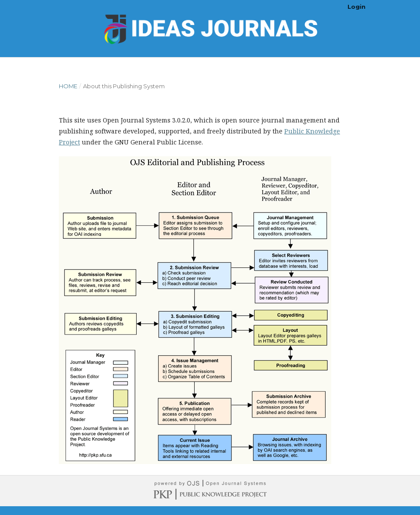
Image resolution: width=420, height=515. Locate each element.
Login (357, 7)
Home (68, 86)
